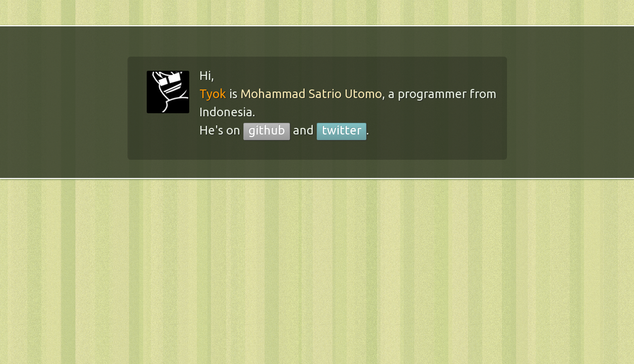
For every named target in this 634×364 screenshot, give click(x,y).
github (267, 130)
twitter (342, 130)
